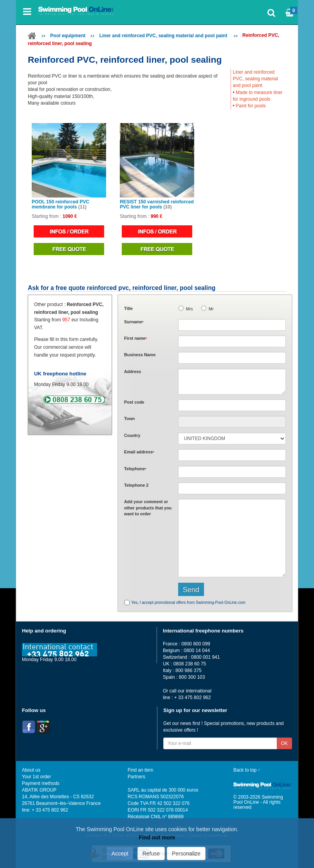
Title (128, 308)
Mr (211, 309)
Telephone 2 (136, 485)
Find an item (140, 770)
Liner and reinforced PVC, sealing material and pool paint (164, 36)
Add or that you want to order (148, 508)
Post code (134, 402)
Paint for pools (251, 106)
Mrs (189, 309)
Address (133, 371)
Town (129, 419)
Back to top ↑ (247, 770)
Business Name (140, 355)
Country (132, 435)
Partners (136, 777)
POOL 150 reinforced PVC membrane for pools (60, 205)
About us (31, 770)
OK (284, 743)
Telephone (135, 469)
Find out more (157, 837)
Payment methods (41, 783)
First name (135, 338)
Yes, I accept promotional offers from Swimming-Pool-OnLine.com (188, 603)
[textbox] (232, 405)
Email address (139, 452)
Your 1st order (36, 777)
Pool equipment (68, 36)
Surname (134, 322)
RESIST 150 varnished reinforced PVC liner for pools (157, 205)
